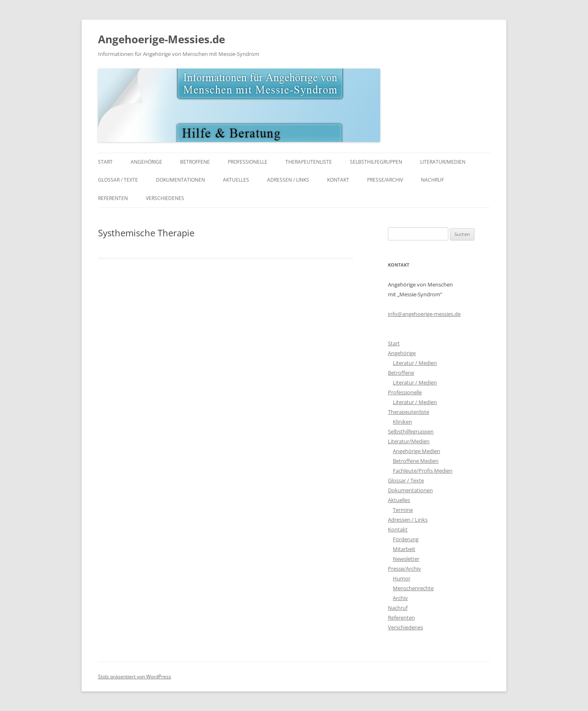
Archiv (400, 598)
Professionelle (248, 162)
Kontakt (338, 180)
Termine (403, 510)
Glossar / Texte (118, 180)
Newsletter (406, 559)
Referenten (113, 198)
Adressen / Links (288, 180)
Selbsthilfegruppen (376, 162)
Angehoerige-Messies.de (161, 39)
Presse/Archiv (385, 180)
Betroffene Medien (416, 461)
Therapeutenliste (309, 162)
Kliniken (402, 422)
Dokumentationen (180, 180)
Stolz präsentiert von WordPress (135, 677)
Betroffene (195, 162)
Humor (402, 578)
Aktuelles (236, 180)
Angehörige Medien (416, 451)
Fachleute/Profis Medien (423, 471)
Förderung (406, 539)
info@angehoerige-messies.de (424, 314)
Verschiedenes (165, 198)
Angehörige (146, 162)
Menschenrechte (413, 588)
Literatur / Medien (415, 363)
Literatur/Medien (443, 162)
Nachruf (432, 180)
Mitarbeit (404, 549)
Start (105, 162)
